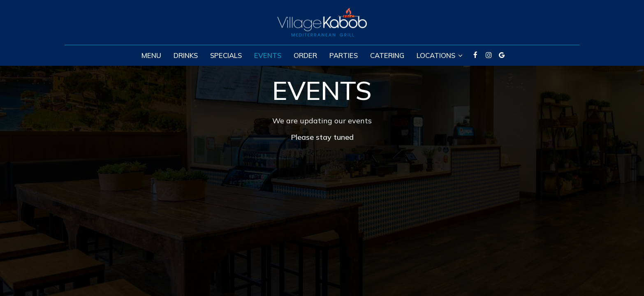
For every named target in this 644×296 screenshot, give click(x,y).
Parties (344, 55)
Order (305, 55)
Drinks (186, 55)
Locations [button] (440, 55)
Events (268, 55)
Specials (226, 55)
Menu (151, 55)
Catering (387, 55)
